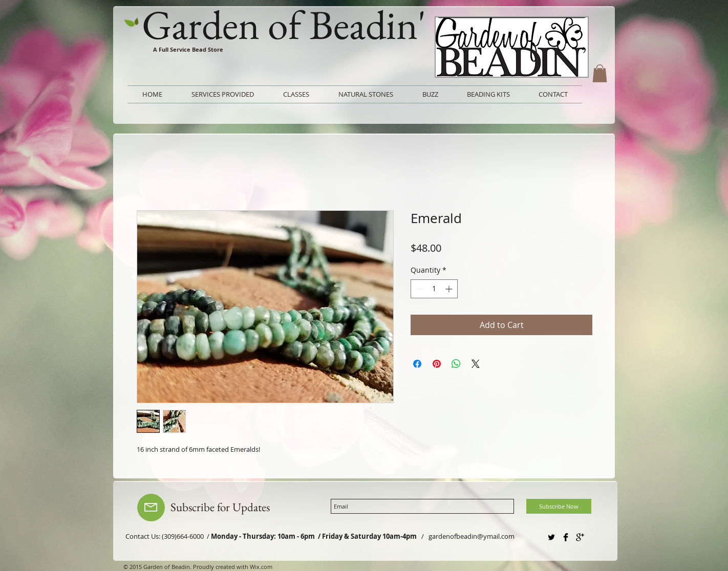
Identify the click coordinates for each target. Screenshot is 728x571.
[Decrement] (419, 289)
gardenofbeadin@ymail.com (472, 536)
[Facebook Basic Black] (566, 537)
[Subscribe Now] (559, 506)
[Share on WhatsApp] (456, 364)
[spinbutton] (434, 289)
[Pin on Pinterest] (437, 364)
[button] (600, 73)
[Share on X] (476, 364)
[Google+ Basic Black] (580, 537)
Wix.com (261, 567)
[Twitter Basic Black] (551, 537)
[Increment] (450, 289)
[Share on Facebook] (417, 364)
